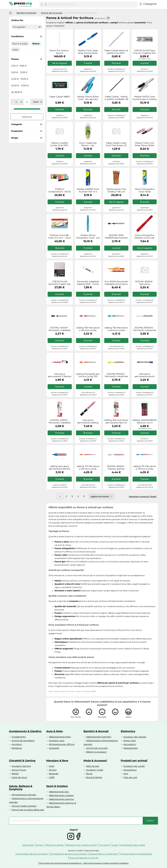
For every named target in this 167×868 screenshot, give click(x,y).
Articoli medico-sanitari (24, 806)
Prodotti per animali (134, 761)
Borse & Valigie (94, 777)
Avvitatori (17, 744)
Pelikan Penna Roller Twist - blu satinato (88, 98)
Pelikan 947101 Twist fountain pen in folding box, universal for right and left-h (145, 98)
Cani (126, 774)
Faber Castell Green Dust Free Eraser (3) (116, 144)
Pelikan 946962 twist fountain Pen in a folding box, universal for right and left (88, 190)
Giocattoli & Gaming (22, 761)
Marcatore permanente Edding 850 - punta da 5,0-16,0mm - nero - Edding (88, 421)
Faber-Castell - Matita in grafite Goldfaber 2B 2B (116, 98)
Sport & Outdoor (57, 786)
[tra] (16, 102)
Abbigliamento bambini (99, 737)
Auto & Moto (55, 731)
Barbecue (17, 748)
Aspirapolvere (131, 748)
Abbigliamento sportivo (61, 799)
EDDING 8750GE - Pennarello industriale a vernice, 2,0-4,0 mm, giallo (116, 375)
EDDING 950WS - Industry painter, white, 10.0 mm (116, 468)
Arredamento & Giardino (25, 731)
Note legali (28, 845)
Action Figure (19, 770)
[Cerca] (42, 5)
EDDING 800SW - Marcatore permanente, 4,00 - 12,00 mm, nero (145, 283)
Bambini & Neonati (26, 13)
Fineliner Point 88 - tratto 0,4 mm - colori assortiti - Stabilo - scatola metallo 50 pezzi (60, 237)
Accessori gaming (21, 766)
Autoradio (54, 748)
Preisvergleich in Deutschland (136, 854)
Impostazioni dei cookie (133, 845)
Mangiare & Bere (57, 761)
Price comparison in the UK (84, 858)
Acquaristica (130, 770)
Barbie (15, 774)
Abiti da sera (93, 766)
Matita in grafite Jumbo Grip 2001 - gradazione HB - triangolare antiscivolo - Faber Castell (60, 144)
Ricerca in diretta (55, 845)
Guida (115, 845)
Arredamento (19, 737)
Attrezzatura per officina (62, 744)
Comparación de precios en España (68, 854)
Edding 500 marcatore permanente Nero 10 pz (116, 421)
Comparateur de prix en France (32, 854)
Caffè (52, 777)
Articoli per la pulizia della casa (28, 810)
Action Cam (130, 741)
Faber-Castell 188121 (60, 97)
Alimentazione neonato (24, 795)
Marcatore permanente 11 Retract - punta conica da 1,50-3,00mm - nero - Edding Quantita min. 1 (60, 375)
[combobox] (91, 5)
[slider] (12, 109)
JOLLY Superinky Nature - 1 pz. (88, 144)
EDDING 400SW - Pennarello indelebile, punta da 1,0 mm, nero (60, 421)
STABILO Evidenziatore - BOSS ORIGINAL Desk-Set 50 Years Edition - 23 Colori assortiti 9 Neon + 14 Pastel (60, 190)
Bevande (54, 774)
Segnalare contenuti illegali (143, 496)
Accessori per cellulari (135, 737)
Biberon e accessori (96, 752)
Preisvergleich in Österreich (104, 854)
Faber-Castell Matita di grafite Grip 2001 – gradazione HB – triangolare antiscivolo (116, 52)
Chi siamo (105, 845)
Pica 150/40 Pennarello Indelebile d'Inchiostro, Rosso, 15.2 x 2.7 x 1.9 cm (116, 283)
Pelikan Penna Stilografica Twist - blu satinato (88, 237)
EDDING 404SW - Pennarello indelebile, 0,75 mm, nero (60, 329)
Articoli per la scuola (52, 13)
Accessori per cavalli (134, 766)
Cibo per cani (130, 777)
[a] (36, 102)
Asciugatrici (130, 744)
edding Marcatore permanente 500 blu (60, 468)
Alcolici (53, 770)
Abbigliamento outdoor (61, 795)
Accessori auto (57, 741)
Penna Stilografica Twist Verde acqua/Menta (145, 190)
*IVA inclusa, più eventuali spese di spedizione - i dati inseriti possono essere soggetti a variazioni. (83, 863)
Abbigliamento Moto (60, 737)
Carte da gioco (19, 777)
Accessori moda (95, 770)
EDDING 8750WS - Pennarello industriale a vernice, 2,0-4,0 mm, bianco (145, 329)
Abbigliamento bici (59, 792)
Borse (89, 774)
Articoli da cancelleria (23, 741)
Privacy (40, 845)
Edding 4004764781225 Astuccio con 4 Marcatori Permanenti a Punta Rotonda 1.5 (145, 421)
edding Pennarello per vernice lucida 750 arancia (88, 375)
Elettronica (128, 731)
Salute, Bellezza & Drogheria (21, 788)
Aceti (52, 766)
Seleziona (27, 117)
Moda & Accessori (95, 761)
